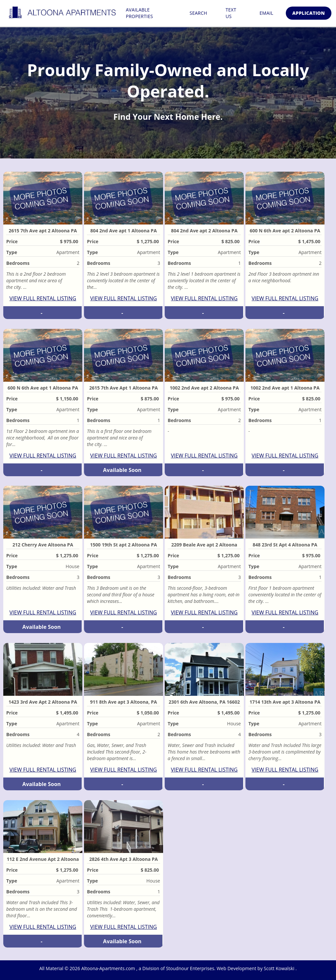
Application (309, 13)
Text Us (231, 13)
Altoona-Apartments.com (109, 968)
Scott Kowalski (280, 968)
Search (199, 13)
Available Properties (139, 13)
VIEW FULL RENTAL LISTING (43, 298)
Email (266, 13)
